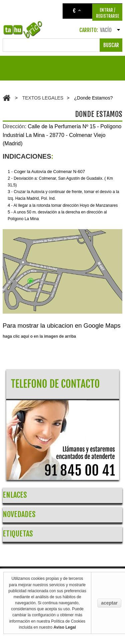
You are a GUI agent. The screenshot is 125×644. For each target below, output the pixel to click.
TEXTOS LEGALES (43, 98)
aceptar (109, 603)
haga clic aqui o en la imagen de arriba (39, 336)
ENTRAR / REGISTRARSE (107, 13)
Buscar (111, 45)
